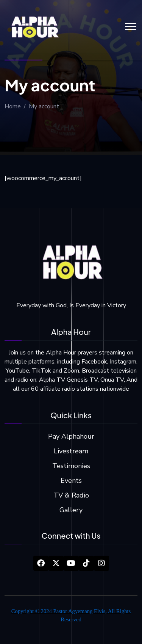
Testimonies (71, 466)
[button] (131, 27)
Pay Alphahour (71, 436)
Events (71, 481)
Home (13, 106)
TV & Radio (71, 495)
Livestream (71, 451)
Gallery (71, 510)
